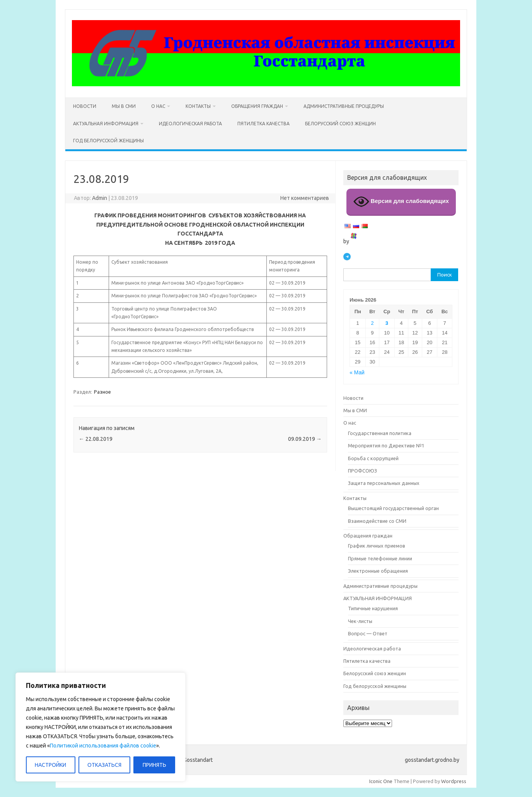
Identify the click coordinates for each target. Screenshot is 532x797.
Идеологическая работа (190, 124)
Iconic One (381, 781)
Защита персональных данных (384, 483)
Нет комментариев (305, 198)
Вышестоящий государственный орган (393, 508)
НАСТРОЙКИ (50, 765)
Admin (100, 198)
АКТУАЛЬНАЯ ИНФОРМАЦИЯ (106, 124)
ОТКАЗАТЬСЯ (104, 765)
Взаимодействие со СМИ (377, 521)
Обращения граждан (257, 106)
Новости (85, 106)
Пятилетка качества (263, 124)
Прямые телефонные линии (380, 558)
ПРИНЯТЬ (154, 765)
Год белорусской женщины (108, 141)
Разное (102, 392)
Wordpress (454, 781)
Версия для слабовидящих (401, 202)
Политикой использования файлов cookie (103, 746)
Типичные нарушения (373, 608)
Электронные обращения (378, 571)
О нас (158, 106)
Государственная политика (380, 433)
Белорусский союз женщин (340, 124)
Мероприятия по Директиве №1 (386, 445)
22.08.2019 (96, 439)
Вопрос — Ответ (368, 633)
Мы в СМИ (124, 106)
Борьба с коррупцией (373, 458)
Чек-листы (360, 621)
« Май (357, 373)
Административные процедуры (344, 106)
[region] (101, 727)
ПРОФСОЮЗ (362, 471)
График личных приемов (377, 546)
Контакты (198, 106)
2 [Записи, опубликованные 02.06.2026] (372, 323)
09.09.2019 (305, 439)
